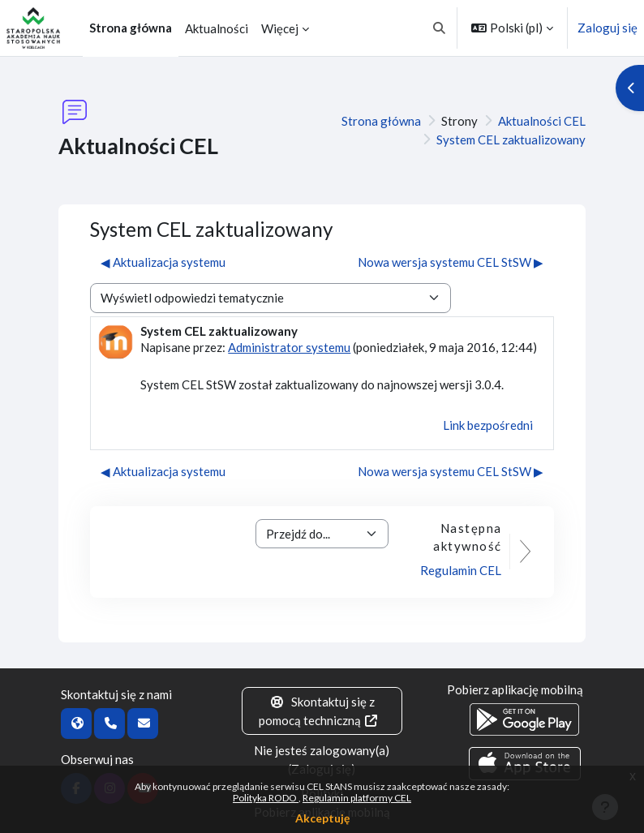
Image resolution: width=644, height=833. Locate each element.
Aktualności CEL (542, 121)
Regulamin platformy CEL (357, 798)
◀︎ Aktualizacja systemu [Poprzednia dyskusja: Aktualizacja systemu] (163, 262)
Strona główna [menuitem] (131, 28)
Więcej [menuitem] (280, 28)
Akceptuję (322, 818)
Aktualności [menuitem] (217, 28)
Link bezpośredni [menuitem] (488, 425)
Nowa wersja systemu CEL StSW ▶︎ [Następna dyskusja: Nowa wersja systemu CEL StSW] (451, 262)
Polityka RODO (266, 798)
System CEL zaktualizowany (511, 140)
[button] (440, 28)
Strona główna (381, 121)
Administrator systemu (289, 347)
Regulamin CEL (461, 570)
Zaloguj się (608, 28)
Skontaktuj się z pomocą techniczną (319, 711)
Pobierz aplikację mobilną (515, 689)
